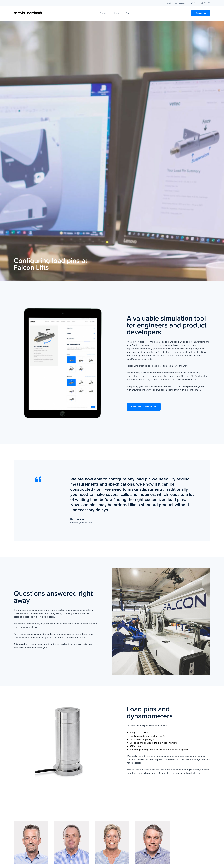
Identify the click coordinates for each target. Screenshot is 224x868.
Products (104, 13)
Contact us (201, 13)
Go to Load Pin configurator (144, 407)
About (117, 13)
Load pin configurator (176, 3)
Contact (130, 13)
